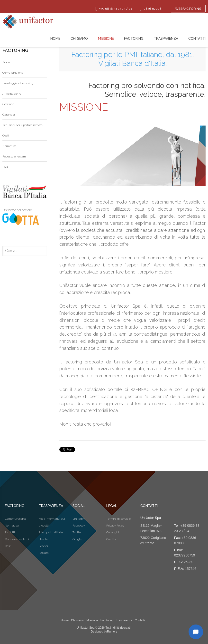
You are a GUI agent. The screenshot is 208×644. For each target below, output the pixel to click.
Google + (78, 539)
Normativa (9, 146)
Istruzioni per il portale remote (23, 125)
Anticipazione (12, 94)
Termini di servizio (118, 519)
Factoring (134, 39)
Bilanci (43, 546)
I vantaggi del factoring (18, 83)
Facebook (79, 526)
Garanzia (9, 115)
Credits (111, 539)
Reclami (44, 553)
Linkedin (79, 519)
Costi (6, 136)
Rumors (112, 632)
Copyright (113, 532)
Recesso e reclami (14, 156)
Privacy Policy (115, 526)
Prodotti (7, 62)
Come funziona (13, 73)
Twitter (77, 532)
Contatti (140, 620)
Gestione (8, 104)
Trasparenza (124, 620)
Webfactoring (188, 9)
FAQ (5, 167)
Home (65, 620)
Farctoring (107, 620)
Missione (92, 620)
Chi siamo (77, 620)
